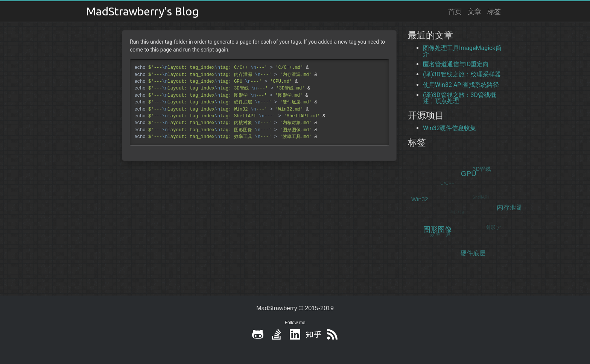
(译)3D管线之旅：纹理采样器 (462, 74)
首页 (455, 11)
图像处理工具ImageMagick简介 (462, 51)
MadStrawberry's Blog (142, 11)
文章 (474, 11)
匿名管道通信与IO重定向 (456, 64)
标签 (494, 11)
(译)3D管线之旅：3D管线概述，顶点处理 (459, 98)
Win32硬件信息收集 (449, 128)
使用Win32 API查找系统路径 (461, 85)
